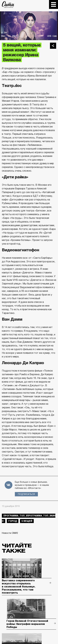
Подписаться (26, 494)
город (13, 521)
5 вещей (27, 521)
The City (8, 4)
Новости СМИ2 (10, 533)
